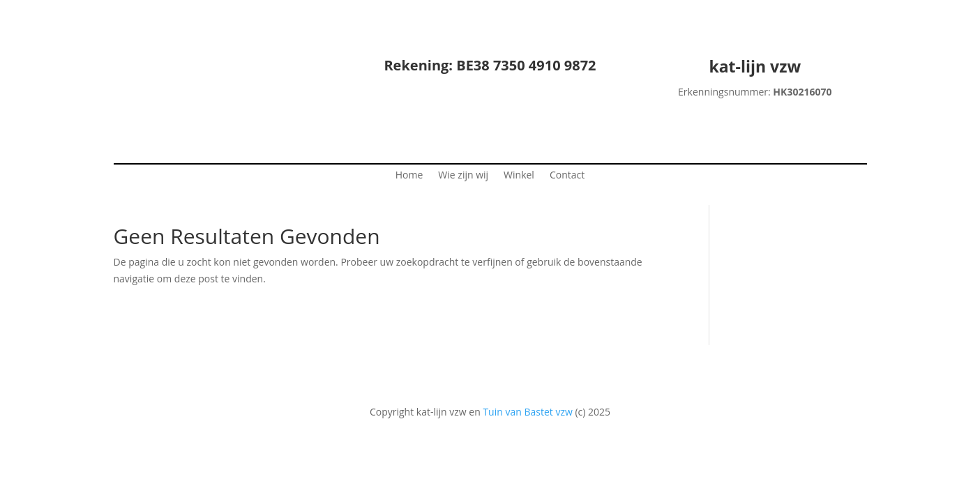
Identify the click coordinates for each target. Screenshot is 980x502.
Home (409, 176)
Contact (567, 176)
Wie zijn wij (463, 176)
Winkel (519, 176)
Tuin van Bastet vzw (527, 412)
